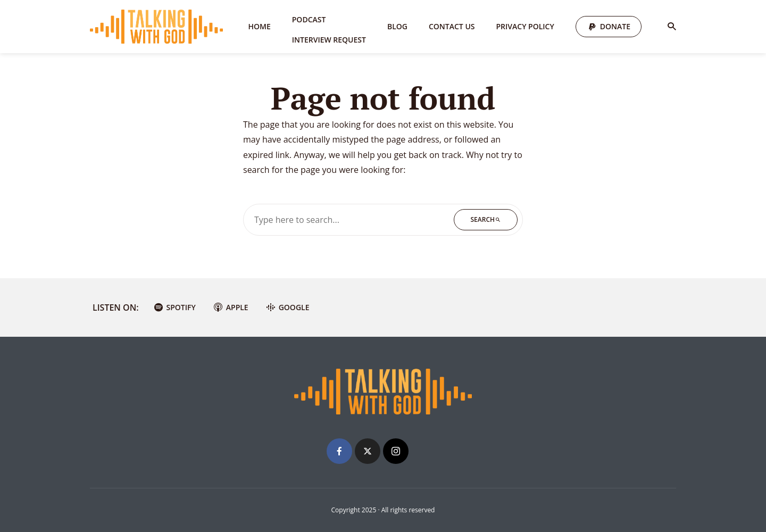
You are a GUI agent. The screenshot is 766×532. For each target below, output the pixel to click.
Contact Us (452, 26)
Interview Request (329, 40)
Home (260, 26)
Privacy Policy (525, 26)
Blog (397, 26)
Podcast (309, 19)
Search (486, 219)
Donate (615, 26)
